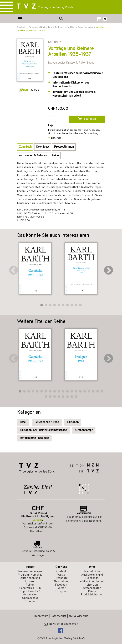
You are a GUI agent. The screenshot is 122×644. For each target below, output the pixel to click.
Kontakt (61, 572)
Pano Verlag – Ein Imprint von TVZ (30, 590)
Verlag (61, 575)
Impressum (41, 616)
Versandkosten (92, 588)
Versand (37, 520)
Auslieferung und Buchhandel (92, 577)
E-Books (30, 601)
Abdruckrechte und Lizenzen (92, 583)
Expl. (51, 125)
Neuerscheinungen (30, 572)
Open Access (30, 598)
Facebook (61, 585)
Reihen (30, 585)
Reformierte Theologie (34, 438)
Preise (92, 591)
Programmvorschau (30, 575)
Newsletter (61, 582)
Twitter (61, 588)
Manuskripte (92, 572)
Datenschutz (58, 616)
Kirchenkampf (84, 430)
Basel (23, 422)
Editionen (73, 422)
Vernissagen (30, 595)
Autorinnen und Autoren (30, 580)
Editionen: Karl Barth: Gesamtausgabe (43, 430)
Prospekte (61, 578)
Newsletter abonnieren (61, 624)
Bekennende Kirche (47, 422)
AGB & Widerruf (78, 616)
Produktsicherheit (92, 595)
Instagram (61, 591)
